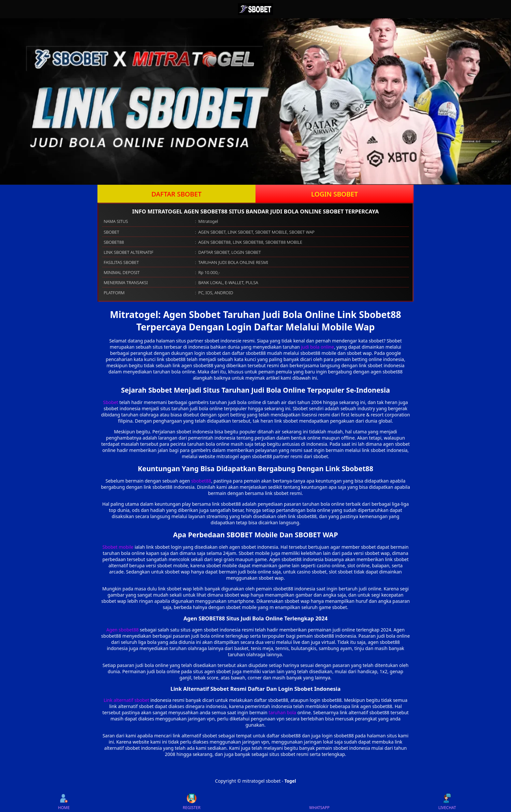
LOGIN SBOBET (335, 194)
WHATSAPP (319, 802)
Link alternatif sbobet (126, 700)
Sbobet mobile (118, 547)
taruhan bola (282, 712)
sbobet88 (201, 481)
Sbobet (110, 402)
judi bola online (318, 347)
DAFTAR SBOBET (177, 194)
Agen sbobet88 (122, 630)
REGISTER (192, 802)
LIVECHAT (447, 802)
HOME (64, 802)
